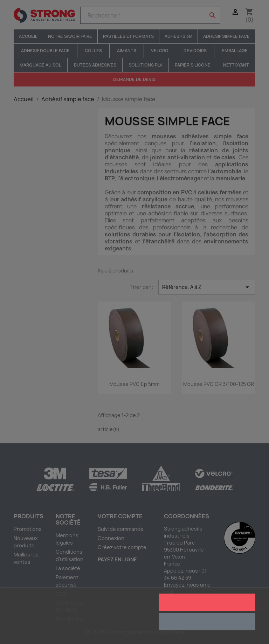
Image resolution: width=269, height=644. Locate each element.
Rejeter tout (207, 622)
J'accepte (207, 602)
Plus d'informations (36, 635)
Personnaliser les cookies (92, 635)
